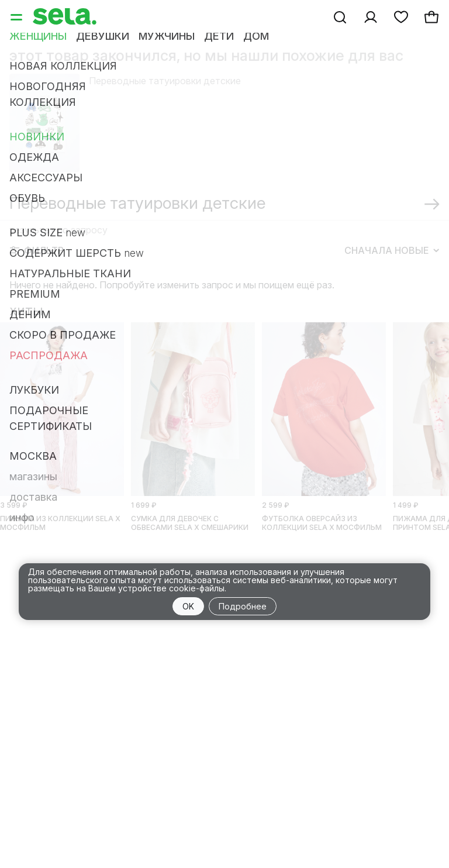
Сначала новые (392, 250)
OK (188, 606)
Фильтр (37, 250)
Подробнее (243, 606)
